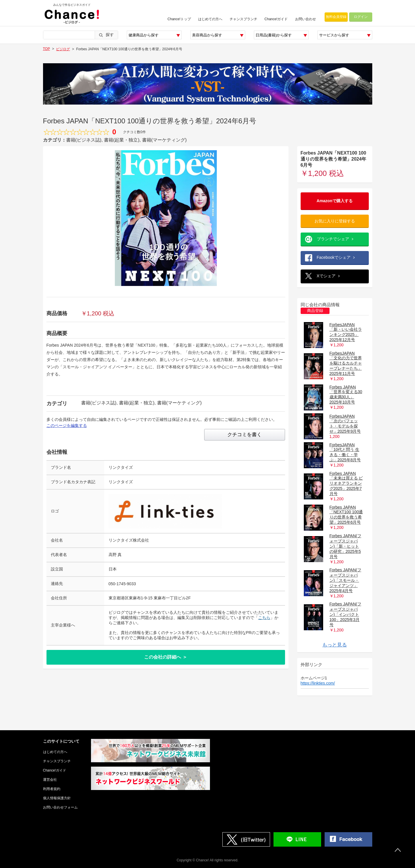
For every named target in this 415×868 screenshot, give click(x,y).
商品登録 (315, 311)
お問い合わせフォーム (60, 807)
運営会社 (50, 780)
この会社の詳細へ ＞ (165, 657)
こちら (264, 618)
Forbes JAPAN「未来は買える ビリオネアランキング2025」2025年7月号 (346, 484)
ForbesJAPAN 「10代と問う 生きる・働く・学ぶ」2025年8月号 (345, 452)
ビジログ (63, 49)
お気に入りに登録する (335, 221)
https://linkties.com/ (318, 683)
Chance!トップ (179, 19)
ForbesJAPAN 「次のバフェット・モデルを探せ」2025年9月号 (345, 424)
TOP (46, 49)
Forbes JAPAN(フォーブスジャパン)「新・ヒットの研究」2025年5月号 (345, 546)
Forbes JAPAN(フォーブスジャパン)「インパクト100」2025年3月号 (345, 614)
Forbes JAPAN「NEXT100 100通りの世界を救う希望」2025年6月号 (346, 515)
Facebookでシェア (334, 257)
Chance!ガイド (276, 19)
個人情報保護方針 (57, 798)
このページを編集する (67, 425)
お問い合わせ (306, 19)
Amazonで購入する (334, 201)
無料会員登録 (336, 17)
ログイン (361, 17)
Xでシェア (326, 276)
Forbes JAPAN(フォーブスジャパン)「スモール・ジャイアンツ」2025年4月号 (345, 580)
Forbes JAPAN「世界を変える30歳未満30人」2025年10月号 (346, 395)
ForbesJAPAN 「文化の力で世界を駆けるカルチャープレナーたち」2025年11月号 (346, 363)
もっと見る (335, 645)
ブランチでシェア (333, 239)
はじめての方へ (210, 19)
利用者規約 (52, 789)
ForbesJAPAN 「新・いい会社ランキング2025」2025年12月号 (346, 332)
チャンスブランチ (243, 19)
